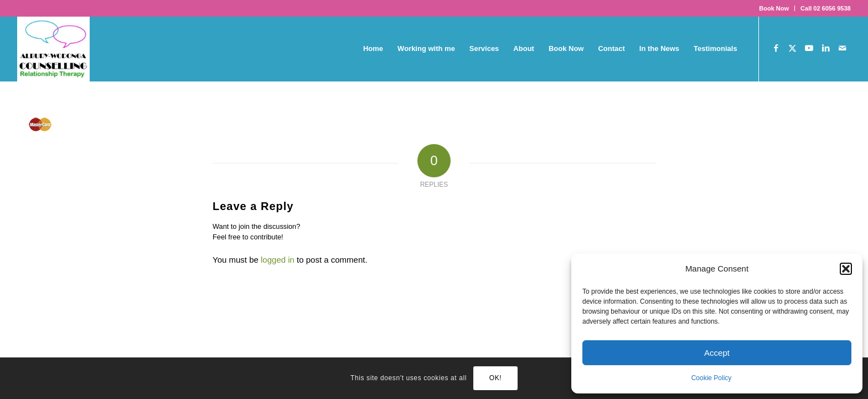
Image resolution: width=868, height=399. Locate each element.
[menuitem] (774, 8)
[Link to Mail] (843, 48)
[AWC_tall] (53, 49)
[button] (846, 269)
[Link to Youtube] (809, 48)
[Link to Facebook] (776, 48)
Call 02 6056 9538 (826, 8)
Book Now (774, 8)
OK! (495, 378)
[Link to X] (793, 48)
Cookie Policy (712, 378)
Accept (717, 353)
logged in (278, 260)
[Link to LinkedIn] (826, 48)
